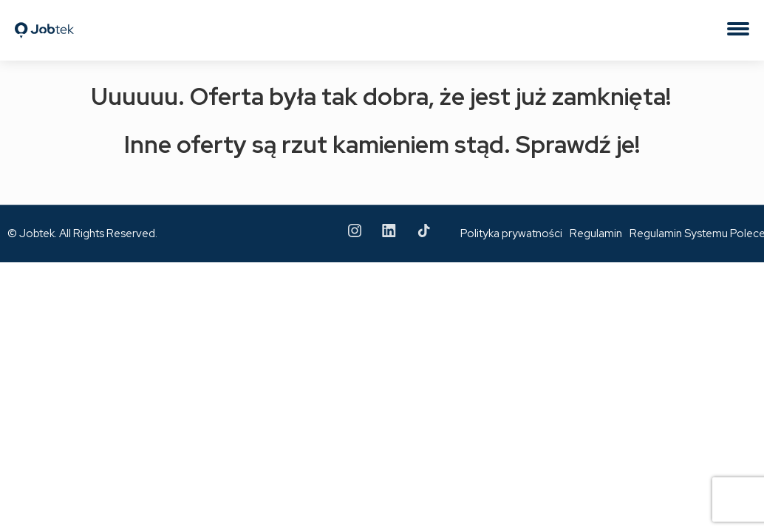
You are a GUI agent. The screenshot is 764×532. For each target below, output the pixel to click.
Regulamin (596, 233)
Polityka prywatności (511, 233)
